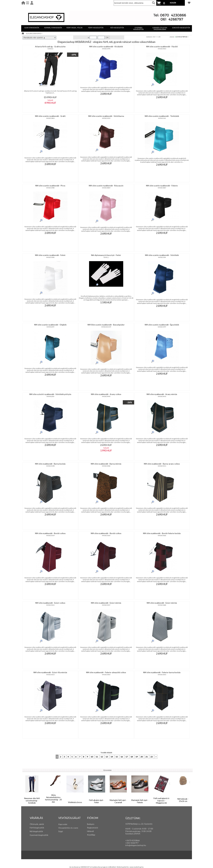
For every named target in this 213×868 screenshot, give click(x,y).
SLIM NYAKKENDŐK (32, 28)
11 (97, 757)
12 (102, 757)
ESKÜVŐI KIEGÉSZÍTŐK (181, 28)
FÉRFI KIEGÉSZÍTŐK (96, 28)
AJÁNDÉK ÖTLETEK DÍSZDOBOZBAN (160, 29)
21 (147, 757)
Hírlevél (90, 831)
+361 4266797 (132, 843)
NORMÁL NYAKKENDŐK (53, 28)
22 (152, 757)
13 (107, 757)
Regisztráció (93, 828)
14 (112, 757)
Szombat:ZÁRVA (133, 834)
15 (117, 757)
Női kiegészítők (36, 831)
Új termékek (107, 770)
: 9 (142, 831)
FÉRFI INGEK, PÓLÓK (74, 28)
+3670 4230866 (132, 840)
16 (122, 757)
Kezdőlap (91, 835)
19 (137, 757)
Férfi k (32, 828)
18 (132, 757)
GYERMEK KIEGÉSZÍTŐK (139, 29)
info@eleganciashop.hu (136, 845)
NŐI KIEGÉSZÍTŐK (117, 28)
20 (142, 757)
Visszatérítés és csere (68, 828)
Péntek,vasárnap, (133, 831)
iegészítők (40, 828)
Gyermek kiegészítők (39, 835)
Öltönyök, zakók (37, 824)
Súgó (61, 831)
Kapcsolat (63, 824)
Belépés (91, 824)
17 (127, 757)
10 (186, 37)
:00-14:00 (147, 831)
